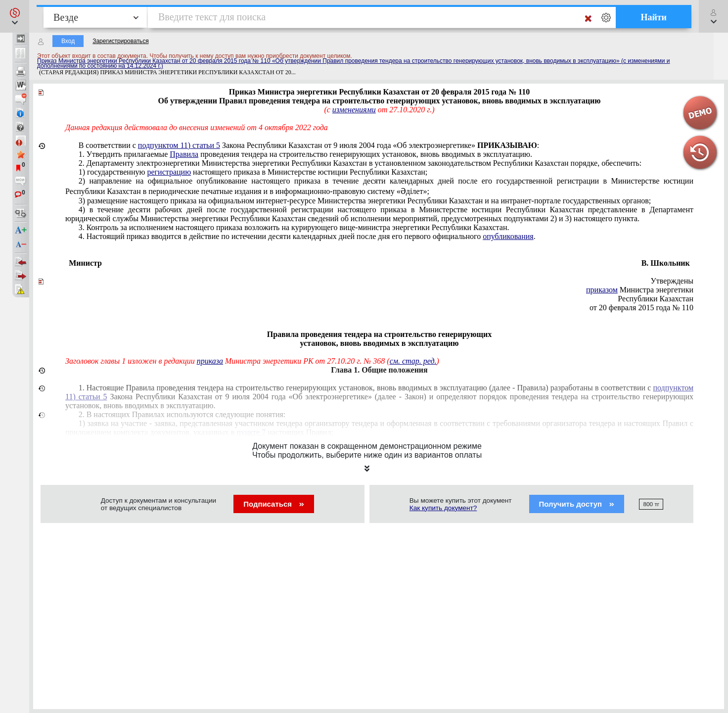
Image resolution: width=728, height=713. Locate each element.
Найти (654, 17)
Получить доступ (577, 504)
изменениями (354, 110)
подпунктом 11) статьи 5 (179, 145)
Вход (68, 41)
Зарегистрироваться (120, 41)
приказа (210, 361)
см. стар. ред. (413, 361)
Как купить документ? (443, 508)
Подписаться (274, 504)
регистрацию (169, 172)
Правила (184, 154)
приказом (602, 290)
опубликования (508, 236)
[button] (15, 16)
